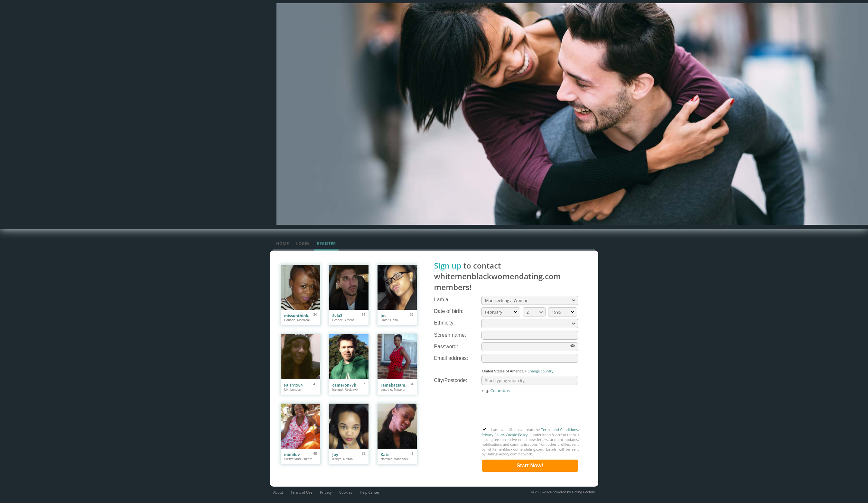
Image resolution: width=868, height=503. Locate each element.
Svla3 (337, 316)
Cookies (346, 492)
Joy (335, 455)
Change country (540, 371)
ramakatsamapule (395, 385)
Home (282, 243)
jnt (383, 316)
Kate (385, 455)
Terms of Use (302, 492)
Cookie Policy (517, 435)
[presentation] (531, 410)
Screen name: (450, 335)
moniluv (292, 455)
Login (303, 243)
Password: (446, 347)
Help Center (370, 492)
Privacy (326, 492)
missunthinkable (299, 316)
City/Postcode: (451, 380)
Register (326, 243)
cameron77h (345, 385)
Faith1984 (294, 385)
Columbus (500, 390)
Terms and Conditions (559, 430)
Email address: (451, 358)
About (278, 492)
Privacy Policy (493, 435)
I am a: (442, 300)
